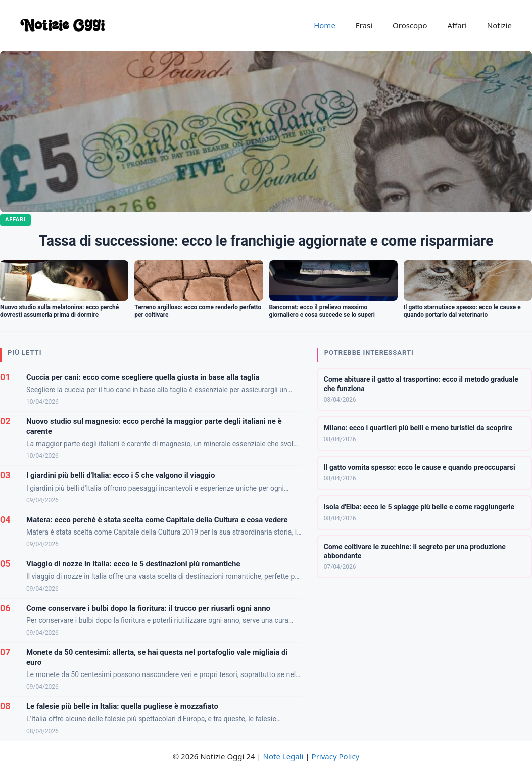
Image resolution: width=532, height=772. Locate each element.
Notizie (499, 25)
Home (325, 25)
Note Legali (283, 756)
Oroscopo (410, 25)
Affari (457, 25)
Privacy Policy (336, 756)
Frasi (364, 25)
